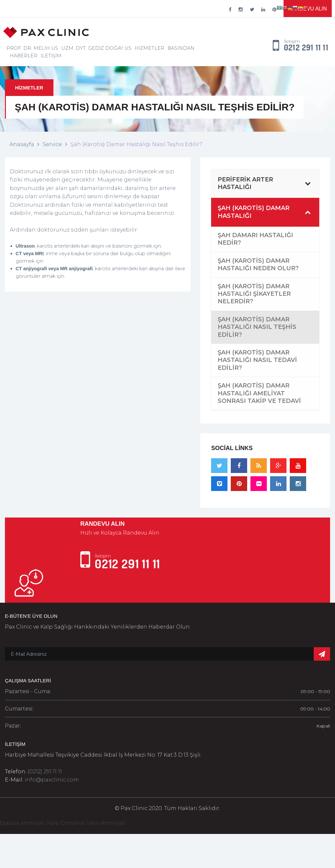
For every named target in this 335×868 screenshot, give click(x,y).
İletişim (51, 56)
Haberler (24, 56)
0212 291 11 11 (306, 48)
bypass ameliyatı (23, 823)
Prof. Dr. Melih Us (32, 48)
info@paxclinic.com (52, 780)
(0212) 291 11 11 (45, 772)
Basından (181, 48)
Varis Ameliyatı (107, 823)
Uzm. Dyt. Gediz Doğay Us (96, 48)
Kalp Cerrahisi (66, 823)
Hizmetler (149, 48)
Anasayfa (22, 144)
